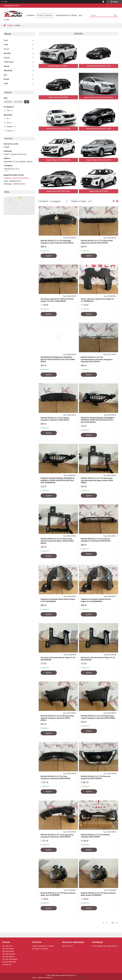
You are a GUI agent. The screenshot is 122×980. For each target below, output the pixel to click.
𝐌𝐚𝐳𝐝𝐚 (7, 66)
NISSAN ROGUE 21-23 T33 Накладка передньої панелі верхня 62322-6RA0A (57, 242)
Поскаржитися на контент (61, 978)
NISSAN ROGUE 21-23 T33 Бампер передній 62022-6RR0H (95, 836)
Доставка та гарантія (40, 949)
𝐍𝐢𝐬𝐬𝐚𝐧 (6, 49)
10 (113, 923)
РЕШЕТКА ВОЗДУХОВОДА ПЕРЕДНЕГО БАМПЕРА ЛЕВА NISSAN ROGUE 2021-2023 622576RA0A (98, 420)
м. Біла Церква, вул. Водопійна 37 (105, 946)
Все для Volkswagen (10, 959)
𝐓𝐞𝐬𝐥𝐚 (6, 44)
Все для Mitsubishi (9, 962)
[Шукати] (115, 15)
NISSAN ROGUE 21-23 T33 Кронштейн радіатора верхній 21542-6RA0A (97, 242)
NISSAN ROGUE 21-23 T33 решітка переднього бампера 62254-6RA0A (96, 540)
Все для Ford (7, 946)
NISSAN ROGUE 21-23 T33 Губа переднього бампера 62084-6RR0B (55, 777)
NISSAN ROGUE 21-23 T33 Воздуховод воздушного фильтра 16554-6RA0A (57, 836)
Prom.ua (73, 975)
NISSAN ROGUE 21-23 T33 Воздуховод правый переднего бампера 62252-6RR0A (57, 718)
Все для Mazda (8, 957)
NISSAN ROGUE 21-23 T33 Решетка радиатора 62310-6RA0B (96, 777)
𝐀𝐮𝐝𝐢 (6, 83)
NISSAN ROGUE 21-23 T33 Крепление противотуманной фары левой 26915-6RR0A (97, 480)
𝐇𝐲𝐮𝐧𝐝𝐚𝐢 (7, 53)
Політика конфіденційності (81, 978)
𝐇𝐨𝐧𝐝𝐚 (6, 79)
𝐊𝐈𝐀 (5, 75)
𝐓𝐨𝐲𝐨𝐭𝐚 (7, 58)
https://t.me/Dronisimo (20, 178)
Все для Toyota (8, 949)
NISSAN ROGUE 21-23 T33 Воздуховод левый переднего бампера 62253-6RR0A (98, 717)
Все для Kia (7, 964)
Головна (30, 15)
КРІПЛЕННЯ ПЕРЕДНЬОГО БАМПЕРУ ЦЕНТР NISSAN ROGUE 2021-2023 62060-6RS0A (58, 359)
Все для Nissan (8, 951)
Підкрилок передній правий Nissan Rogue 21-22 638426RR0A (96, 600)
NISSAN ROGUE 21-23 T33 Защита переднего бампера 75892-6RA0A (55, 419)
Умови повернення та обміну (43, 946)
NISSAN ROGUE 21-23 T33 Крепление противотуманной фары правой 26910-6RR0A (57, 541)
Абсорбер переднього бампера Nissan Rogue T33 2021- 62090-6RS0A (57, 300)
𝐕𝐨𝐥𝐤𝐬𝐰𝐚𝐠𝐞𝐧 (9, 62)
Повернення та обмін (66, 15)
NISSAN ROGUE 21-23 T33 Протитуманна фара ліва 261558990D (58, 894)
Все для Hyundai (9, 954)
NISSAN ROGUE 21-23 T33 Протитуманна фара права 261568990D (98, 894)
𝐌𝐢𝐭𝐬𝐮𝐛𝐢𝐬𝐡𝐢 (8, 70)
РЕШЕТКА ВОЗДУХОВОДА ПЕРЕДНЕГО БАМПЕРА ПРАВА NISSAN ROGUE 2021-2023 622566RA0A (58, 480)
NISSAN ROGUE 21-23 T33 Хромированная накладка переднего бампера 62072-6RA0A (97, 359)
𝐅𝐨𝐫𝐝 (6, 40)
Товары (10, 25)
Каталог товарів (44, 15)
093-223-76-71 (68, 946)
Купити (49, 256)
